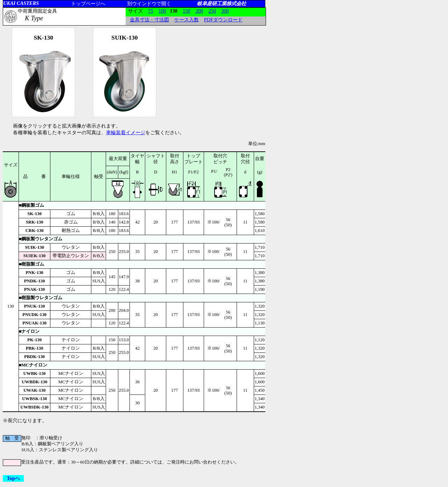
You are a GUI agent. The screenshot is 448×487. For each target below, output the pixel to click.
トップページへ (88, 4)
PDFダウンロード (223, 20)
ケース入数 (187, 20)
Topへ (13, 478)
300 (225, 11)
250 (212, 11)
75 (150, 11)
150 (187, 11)
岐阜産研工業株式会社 (222, 4)
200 (199, 11)
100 (162, 11)
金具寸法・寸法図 (149, 20)
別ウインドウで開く (149, 4)
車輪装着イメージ (126, 132)
